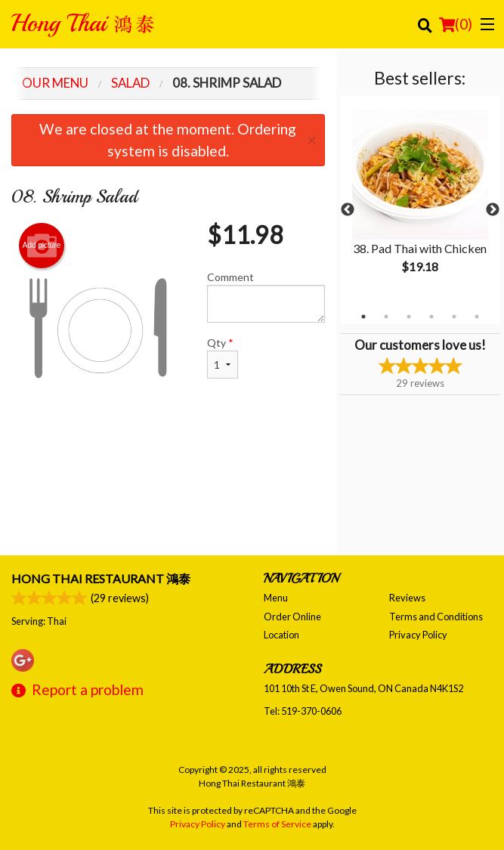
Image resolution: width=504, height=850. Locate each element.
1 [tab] (363, 317)
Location (281, 635)
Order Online (292, 617)
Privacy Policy (418, 635)
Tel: (303, 711)
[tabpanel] (420, 201)
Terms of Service (277, 824)
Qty (223, 357)
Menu (276, 598)
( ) (456, 24)
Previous (348, 210)
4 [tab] (431, 317)
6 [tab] (477, 317)
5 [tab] (454, 317)
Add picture (42, 246)
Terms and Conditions (436, 617)
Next (493, 210)
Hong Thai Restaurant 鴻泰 (101, 578)
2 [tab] (386, 317)
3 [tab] (409, 317)
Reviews (407, 598)
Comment (266, 297)
